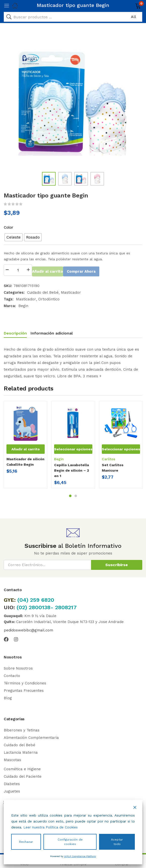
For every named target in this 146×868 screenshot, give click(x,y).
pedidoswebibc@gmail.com (28, 629)
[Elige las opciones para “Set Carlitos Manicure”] (121, 448)
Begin (23, 305)
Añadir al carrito (56, 270)
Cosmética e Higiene (22, 768)
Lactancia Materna (21, 752)
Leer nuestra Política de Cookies (51, 827)
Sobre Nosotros (18, 668)
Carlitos (109, 458)
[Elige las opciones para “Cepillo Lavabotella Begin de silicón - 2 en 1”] (73, 448)
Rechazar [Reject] (26, 842)
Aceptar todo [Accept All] (117, 842)
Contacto (12, 675)
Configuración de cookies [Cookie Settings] (70, 842)
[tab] (17, 333)
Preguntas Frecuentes (24, 690)
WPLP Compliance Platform (80, 856)
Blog (8, 697)
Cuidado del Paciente (23, 776)
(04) (24, 599)
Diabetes (12, 783)
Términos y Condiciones (25, 682)
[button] (132, 5)
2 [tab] (76, 495)
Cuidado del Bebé (43, 292)
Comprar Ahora (100, 270)
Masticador (71, 292)
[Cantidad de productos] (18, 270)
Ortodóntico (49, 298)
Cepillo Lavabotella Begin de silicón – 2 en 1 (72, 470)
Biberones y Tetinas (22, 729)
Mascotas (12, 759)
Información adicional (52, 332)
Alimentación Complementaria (31, 737)
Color (8, 227)
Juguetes (12, 791)
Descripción (15, 332)
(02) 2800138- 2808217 (47, 607)
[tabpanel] (26, 446)
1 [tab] (70, 495)
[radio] (14, 237)
